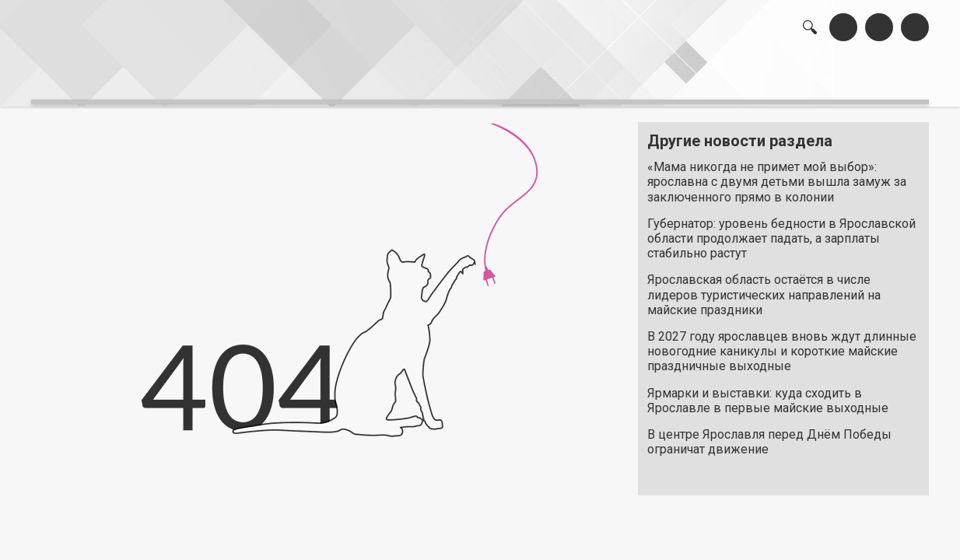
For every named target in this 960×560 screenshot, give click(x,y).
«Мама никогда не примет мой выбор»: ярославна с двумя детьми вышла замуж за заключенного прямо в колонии (777, 174)
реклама (862, 78)
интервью (442, 78)
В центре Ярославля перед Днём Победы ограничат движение (769, 434)
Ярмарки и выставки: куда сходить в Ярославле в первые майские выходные (768, 392)
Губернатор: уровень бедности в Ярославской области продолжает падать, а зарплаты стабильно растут (781, 231)
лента (251, 78)
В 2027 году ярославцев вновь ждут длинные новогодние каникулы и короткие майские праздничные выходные (782, 343)
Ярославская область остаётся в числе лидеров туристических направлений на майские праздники (764, 287)
